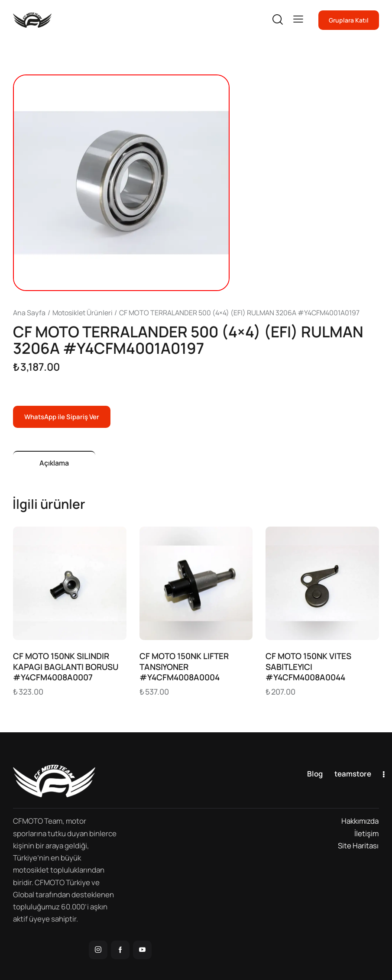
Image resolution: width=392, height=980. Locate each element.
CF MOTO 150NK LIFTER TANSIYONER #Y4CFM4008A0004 (184, 667)
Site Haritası (358, 846)
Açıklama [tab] (54, 463)
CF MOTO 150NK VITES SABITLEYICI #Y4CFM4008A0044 (308, 667)
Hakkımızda (360, 821)
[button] (298, 19)
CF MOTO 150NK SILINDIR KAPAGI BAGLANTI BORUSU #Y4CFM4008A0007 (66, 667)
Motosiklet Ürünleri (83, 313)
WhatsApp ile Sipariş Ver (62, 417)
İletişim (366, 833)
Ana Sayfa (29, 313)
